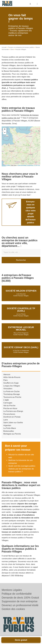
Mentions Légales (12, 590)
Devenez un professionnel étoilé (20, 605)
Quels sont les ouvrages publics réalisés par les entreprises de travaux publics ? (22, 469)
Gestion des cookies (13, 609)
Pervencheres (9, 414)
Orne (12, 49)
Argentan (7, 425)
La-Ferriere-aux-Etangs (13, 411)
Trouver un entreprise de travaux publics (21, 47)
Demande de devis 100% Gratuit (20, 598)
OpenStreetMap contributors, (26, 165)
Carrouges (8, 403)
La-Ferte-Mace (10, 428)
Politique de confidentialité (17, 594)
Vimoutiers (8, 389)
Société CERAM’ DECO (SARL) (21, 347)
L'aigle (6, 400)
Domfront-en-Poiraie (12, 417)
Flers (5, 380)
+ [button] (5, 129)
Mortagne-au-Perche (12, 434)
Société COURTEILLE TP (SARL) (21, 310)
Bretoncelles (9, 431)
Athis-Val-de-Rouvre (12, 377)
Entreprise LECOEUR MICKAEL (21, 328)
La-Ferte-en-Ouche (11, 391)
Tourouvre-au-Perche (12, 397)
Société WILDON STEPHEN (21, 291)
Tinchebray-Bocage (12, 394)
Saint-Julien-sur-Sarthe (13, 423)
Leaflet (8, 165)
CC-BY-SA (37, 165)
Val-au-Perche (9, 406)
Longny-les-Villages (12, 386)
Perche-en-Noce (10, 408)
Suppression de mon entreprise (20, 601)
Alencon (7, 374)
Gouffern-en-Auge (11, 383)
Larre (6, 420)
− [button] (5, 133)
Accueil (4, 47)
